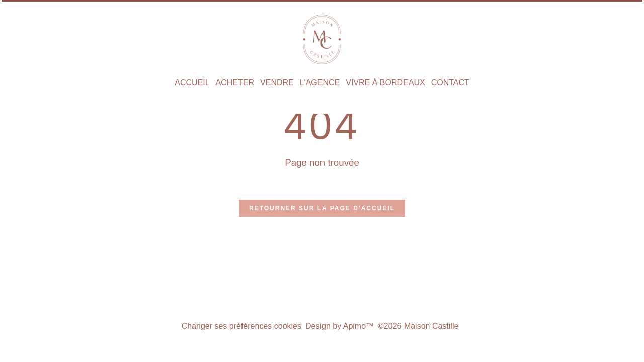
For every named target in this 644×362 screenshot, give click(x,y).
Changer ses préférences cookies (242, 326)
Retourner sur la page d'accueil (322, 208)
